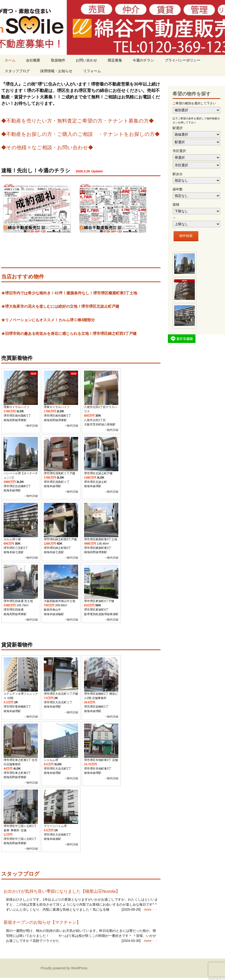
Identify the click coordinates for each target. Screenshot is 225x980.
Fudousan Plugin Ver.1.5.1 (217, 979)
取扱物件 (58, 60)
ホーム (10, 60)
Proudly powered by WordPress (64, 968)
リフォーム (92, 71)
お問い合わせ (86, 60)
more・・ (151, 909)
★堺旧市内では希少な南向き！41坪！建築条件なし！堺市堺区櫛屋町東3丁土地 (69, 293)
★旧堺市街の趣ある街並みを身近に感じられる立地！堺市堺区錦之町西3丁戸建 (69, 334)
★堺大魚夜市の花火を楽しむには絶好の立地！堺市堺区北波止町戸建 (60, 306)
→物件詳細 (31, 426)
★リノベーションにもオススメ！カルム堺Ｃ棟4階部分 (48, 320)
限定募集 (115, 60)
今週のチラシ (143, 60)
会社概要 (33, 60)
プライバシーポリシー (183, 60)
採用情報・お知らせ (56, 71)
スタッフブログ (17, 71)
